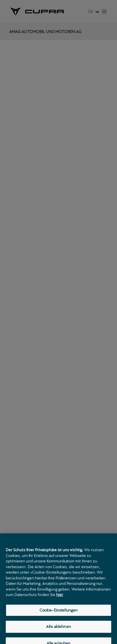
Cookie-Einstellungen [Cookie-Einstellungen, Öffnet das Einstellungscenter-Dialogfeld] (59, 612)
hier (60, 597)
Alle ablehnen (58, 629)
